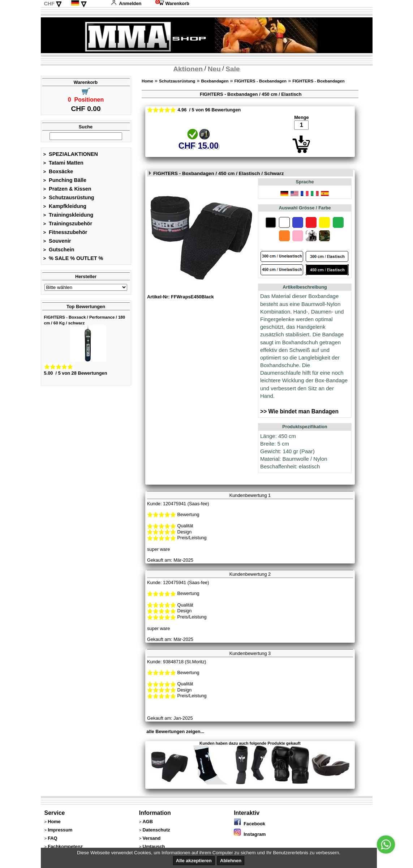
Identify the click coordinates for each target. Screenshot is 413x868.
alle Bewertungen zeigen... (175, 731)
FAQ (52, 838)
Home (147, 81)
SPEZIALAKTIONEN (71, 154)
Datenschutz (156, 830)
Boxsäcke (58, 171)
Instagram (250, 834)
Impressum (60, 830)
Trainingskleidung (68, 215)
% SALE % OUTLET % (73, 258)
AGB (147, 822)
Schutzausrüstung (69, 197)
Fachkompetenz (65, 846)
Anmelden (126, 3)
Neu (214, 69)
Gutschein (59, 250)
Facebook (249, 824)
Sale (233, 69)
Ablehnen (231, 861)
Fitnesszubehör (65, 232)
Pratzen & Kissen (67, 189)
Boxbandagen (215, 81)
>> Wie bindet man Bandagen (299, 411)
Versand (151, 838)
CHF (49, 4)
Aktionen (188, 69)
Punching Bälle (65, 180)
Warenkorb (172, 3)
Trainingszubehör (68, 224)
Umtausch (154, 846)
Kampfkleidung (65, 206)
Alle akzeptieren (194, 861)
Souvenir (57, 241)
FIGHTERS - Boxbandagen (261, 81)
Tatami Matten (63, 163)
